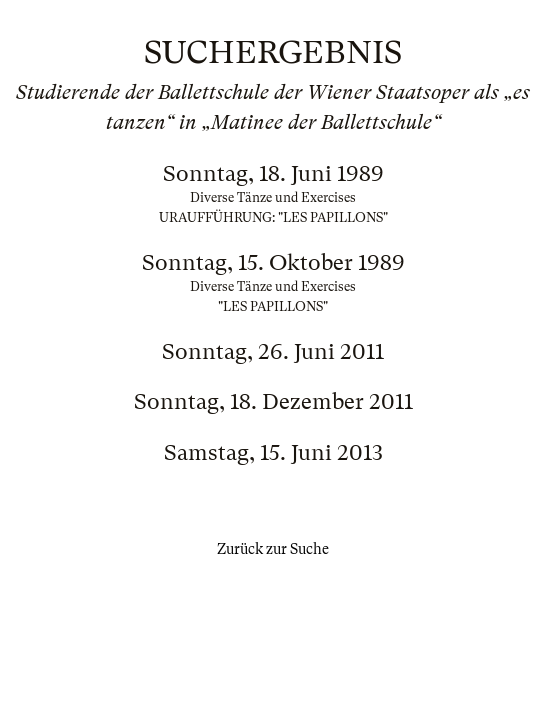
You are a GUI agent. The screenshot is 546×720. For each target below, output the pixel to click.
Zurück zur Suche (273, 549)
